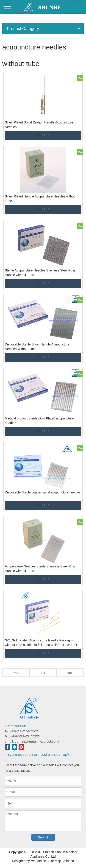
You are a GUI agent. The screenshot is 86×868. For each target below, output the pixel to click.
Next (70, 673)
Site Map (55, 861)
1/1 (43, 673)
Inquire (43, 135)
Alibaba (69, 861)
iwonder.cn (38, 861)
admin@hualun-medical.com (37, 742)
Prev (16, 673)
